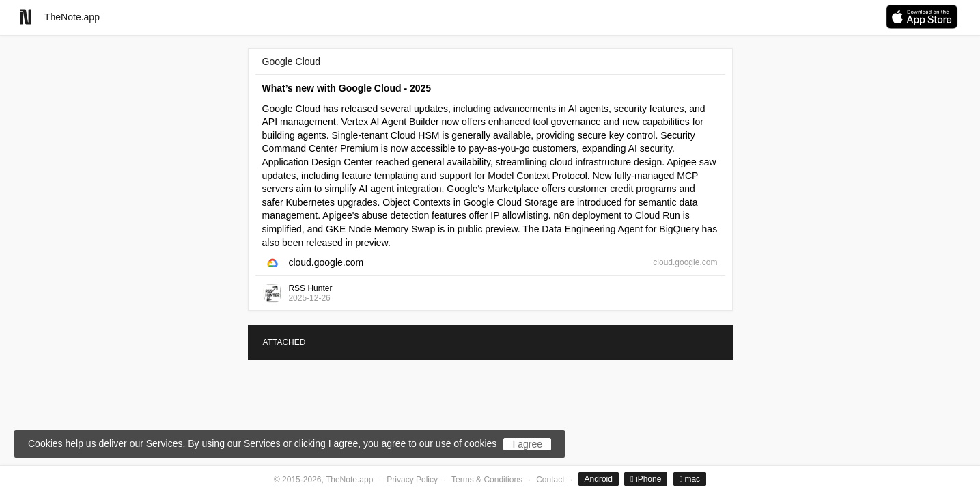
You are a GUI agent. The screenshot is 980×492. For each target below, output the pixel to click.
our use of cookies (458, 443)
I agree (527, 444)
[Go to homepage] (26, 17)
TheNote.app (72, 17)
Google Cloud (292, 61)
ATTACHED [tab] (284, 342)
